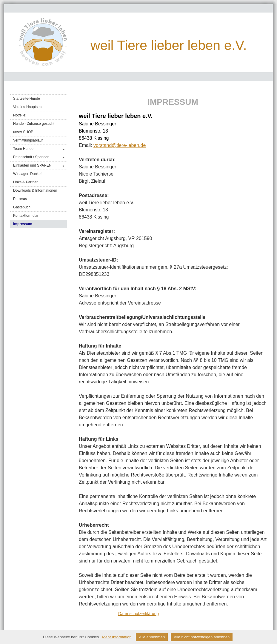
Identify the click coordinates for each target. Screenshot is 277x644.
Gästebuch (22, 207)
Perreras (20, 199)
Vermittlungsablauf (28, 140)
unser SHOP (23, 132)
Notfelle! (20, 115)
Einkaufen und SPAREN (40, 166)
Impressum (23, 224)
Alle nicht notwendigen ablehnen (202, 637)
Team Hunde (40, 149)
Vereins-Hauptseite (28, 107)
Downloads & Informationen (35, 190)
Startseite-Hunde (27, 99)
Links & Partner (25, 182)
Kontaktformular (26, 216)
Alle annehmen (152, 637)
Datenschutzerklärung (138, 614)
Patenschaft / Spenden (40, 157)
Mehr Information (117, 637)
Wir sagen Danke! (27, 174)
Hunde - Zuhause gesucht (34, 124)
